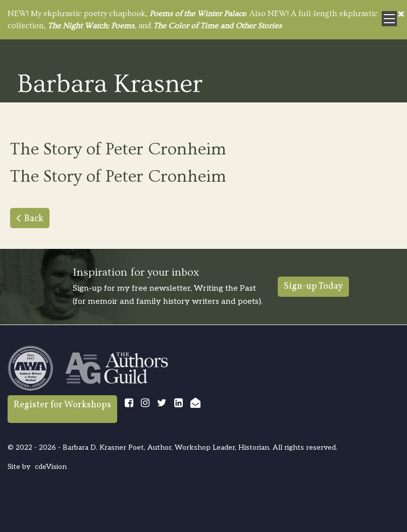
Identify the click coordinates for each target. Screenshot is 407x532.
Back (34, 219)
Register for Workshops (62, 405)
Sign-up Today (313, 286)
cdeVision (51, 467)
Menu (389, 19)
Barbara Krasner (110, 83)
